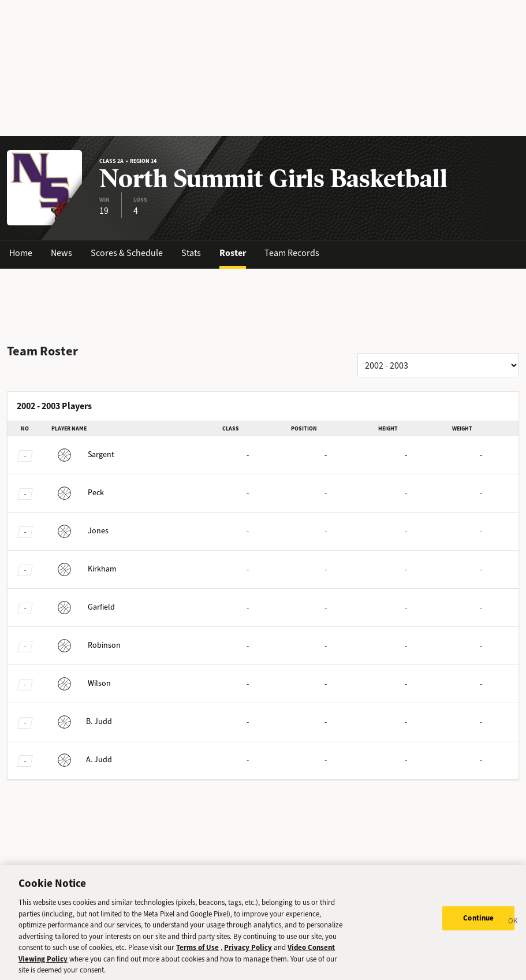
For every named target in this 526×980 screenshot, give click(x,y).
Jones (80, 531)
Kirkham (84, 569)
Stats (191, 253)
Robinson (86, 645)
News (61, 253)
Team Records (292, 253)
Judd (82, 721)
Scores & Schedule (127, 253)
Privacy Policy (248, 952)
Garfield (83, 607)
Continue (478, 923)
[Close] (513, 927)
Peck (78, 493)
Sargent (83, 454)
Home (21, 253)
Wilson (81, 683)
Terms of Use (197, 952)
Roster (233, 253)
